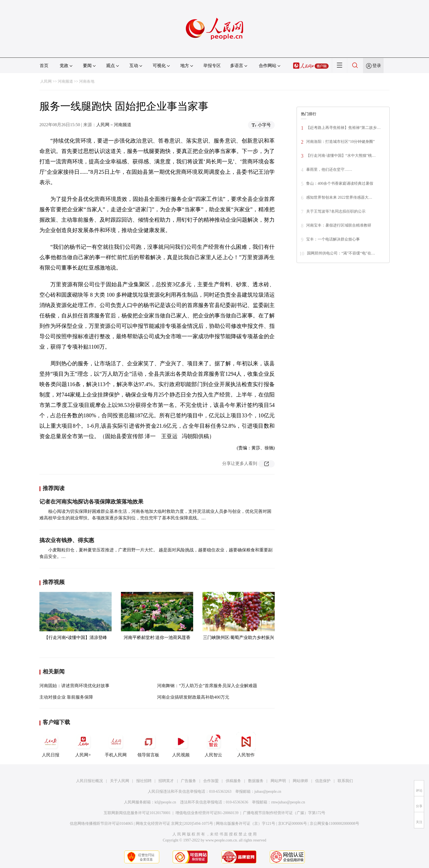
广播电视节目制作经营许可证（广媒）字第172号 (284, 813)
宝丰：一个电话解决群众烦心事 (333, 239)
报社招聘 (144, 781)
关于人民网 (120, 781)
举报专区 (212, 66)
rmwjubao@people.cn (288, 802)
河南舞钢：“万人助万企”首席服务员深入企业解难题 (207, 686)
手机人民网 (116, 745)
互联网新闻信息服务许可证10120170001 (137, 813)
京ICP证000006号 (292, 824)
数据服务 (256, 781)
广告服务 (189, 781)
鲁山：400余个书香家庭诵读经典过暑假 (340, 183)
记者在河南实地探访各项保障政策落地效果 (91, 502)
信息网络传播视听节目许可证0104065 (101, 824)
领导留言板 (148, 745)
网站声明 (278, 781)
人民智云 (213, 745)
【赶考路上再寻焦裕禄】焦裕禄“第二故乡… (343, 128)
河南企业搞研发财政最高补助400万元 (193, 697)
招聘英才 (166, 781)
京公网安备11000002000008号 (334, 824)
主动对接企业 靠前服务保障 (66, 697)
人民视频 (181, 745)
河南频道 (65, 81)
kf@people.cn (165, 802)
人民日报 (51, 745)
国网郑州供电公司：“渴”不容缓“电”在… (341, 253)
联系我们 (345, 781)
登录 (377, 66)
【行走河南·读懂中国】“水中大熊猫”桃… (341, 156)
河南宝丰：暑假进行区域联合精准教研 (339, 225)
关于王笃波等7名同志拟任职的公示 (336, 211)
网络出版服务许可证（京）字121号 (246, 824)
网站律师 (300, 781)
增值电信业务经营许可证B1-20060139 (207, 813)
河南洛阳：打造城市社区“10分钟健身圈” (340, 142)
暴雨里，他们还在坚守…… (329, 170)
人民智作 (246, 745)
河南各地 (87, 81)
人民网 (46, 81)
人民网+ (83, 745)
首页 (44, 66)
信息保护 (323, 781)
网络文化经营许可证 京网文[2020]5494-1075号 (175, 824)
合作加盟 (211, 781)
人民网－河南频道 (114, 125)
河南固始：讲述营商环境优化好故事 (74, 686)
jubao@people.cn (268, 792)
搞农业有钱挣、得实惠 (67, 540)
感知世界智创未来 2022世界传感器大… (339, 197)
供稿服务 (233, 781)
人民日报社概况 (89, 781)
